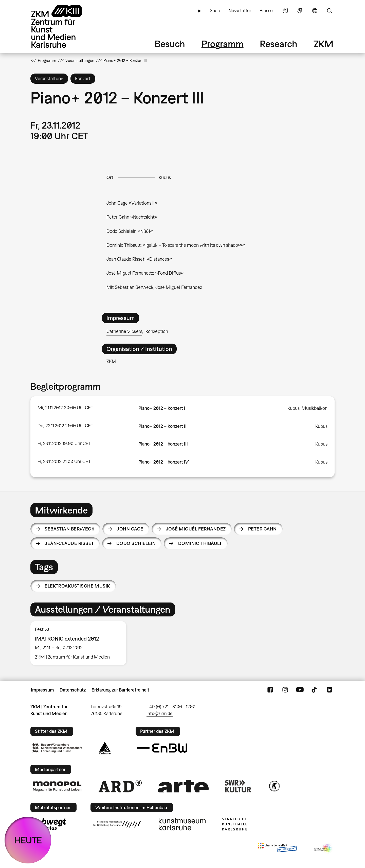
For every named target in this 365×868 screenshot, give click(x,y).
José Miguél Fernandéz (196, 529)
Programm (223, 44)
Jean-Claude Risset (69, 543)
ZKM (323, 44)
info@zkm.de (160, 713)
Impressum (42, 690)
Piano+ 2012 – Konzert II (162, 426)
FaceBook (270, 690)
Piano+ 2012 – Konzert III (163, 444)
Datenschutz (73, 690)
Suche (330, 11)
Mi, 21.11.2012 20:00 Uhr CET (65, 408)
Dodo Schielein (136, 543)
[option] (81, 643)
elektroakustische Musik (77, 586)
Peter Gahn (262, 529)
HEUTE (28, 840)
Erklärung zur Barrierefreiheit (120, 690)
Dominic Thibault (200, 543)
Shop (215, 11)
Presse (266, 11)
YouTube (300, 690)
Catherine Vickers (124, 331)
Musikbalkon (315, 408)
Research (279, 44)
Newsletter (240, 11)
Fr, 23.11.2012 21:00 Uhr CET (64, 461)
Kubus (165, 177)
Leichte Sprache (285, 11)
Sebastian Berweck (69, 529)
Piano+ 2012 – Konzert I (162, 408)
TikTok (315, 690)
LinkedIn (330, 690)
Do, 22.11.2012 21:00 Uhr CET (65, 426)
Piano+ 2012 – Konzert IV (164, 462)
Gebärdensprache (300, 11)
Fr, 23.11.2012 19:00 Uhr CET (64, 443)
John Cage (130, 529)
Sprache (315, 11)
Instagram (285, 690)
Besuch (170, 44)
